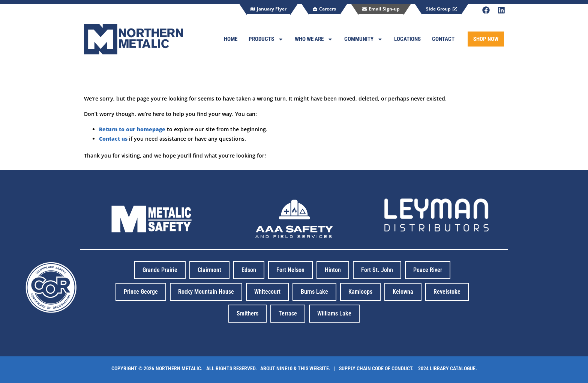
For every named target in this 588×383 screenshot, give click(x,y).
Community (364, 39)
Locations (407, 39)
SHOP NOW (486, 39)
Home (231, 39)
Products (266, 39)
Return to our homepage (132, 129)
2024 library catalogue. (446, 368)
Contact (443, 39)
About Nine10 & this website (295, 368)
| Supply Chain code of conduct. (375, 368)
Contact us (113, 139)
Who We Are (314, 39)
